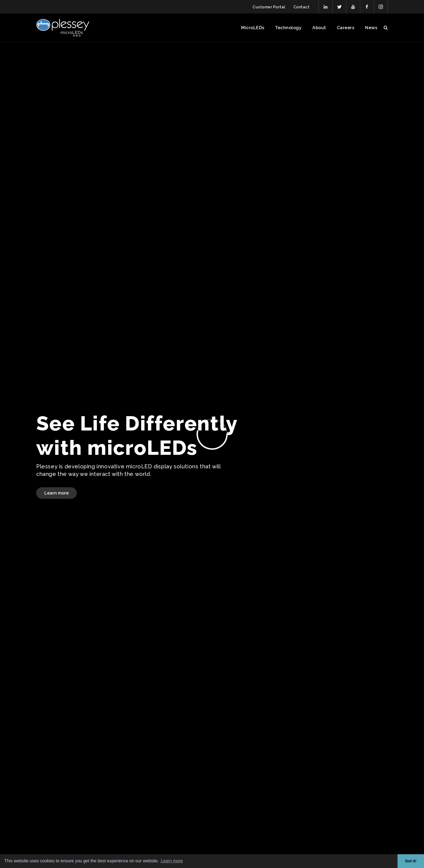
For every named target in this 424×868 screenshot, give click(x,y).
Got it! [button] (411, 861)
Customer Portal (269, 7)
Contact (301, 7)
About (319, 28)
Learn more (57, 493)
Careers (346, 28)
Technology (288, 28)
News (371, 28)
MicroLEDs (253, 28)
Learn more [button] (172, 861)
